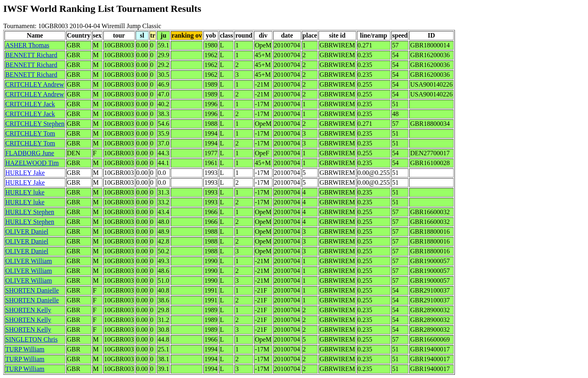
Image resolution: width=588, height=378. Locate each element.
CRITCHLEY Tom (30, 133)
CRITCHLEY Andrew (35, 84)
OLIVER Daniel (27, 231)
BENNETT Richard (31, 55)
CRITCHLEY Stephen (35, 124)
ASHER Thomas (27, 45)
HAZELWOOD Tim (32, 163)
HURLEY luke (25, 192)
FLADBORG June (30, 153)
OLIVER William (29, 261)
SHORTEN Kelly (28, 310)
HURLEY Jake (25, 173)
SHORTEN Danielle (32, 290)
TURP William (25, 349)
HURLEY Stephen (30, 212)
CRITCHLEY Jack (30, 104)
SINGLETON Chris (31, 339)
